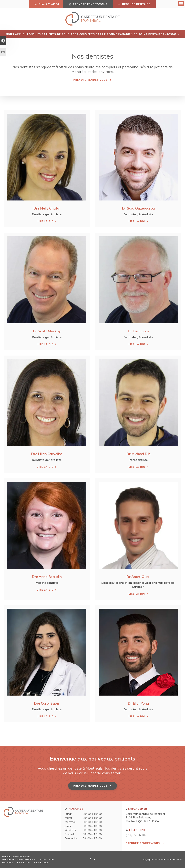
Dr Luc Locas (138, 331)
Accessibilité (47, 859)
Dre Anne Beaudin (47, 576)
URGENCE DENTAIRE (134, 4)
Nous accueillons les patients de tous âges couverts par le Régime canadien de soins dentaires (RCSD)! (91, 34)
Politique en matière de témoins (19, 859)
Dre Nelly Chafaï (47, 208)
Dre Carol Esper (47, 703)
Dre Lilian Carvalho (47, 454)
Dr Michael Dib (138, 454)
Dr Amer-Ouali (138, 576)
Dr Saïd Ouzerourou (138, 208)
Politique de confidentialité (16, 856)
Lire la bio (45, 221)
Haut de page (41, 862)
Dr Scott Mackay (47, 331)
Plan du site (23, 862)
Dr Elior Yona (138, 703)
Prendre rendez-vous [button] (90, 4)
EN (3, 52)
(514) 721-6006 (48, 4)
